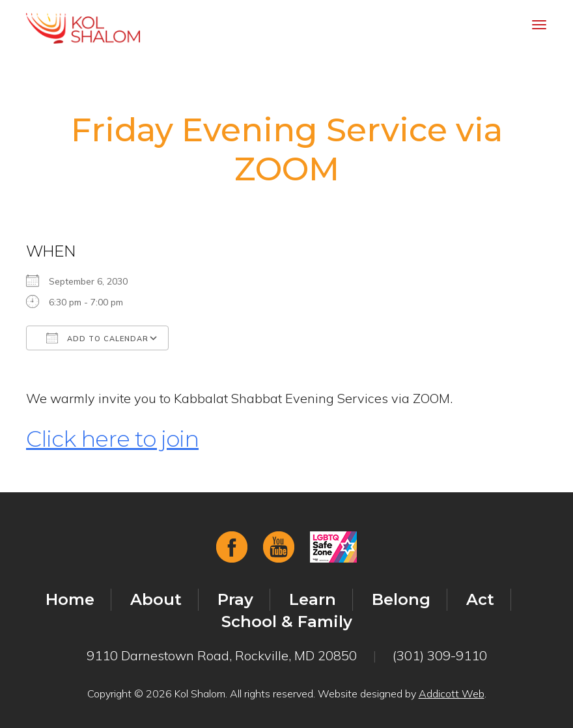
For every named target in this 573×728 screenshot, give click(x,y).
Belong (401, 599)
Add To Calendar (97, 338)
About (156, 599)
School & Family (287, 622)
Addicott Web (452, 693)
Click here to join (112, 439)
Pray (235, 599)
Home (70, 599)
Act (480, 599)
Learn (313, 599)
